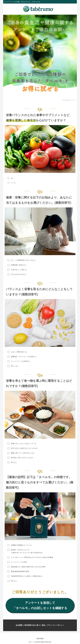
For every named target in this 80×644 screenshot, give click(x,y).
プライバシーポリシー (56, 625)
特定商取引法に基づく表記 (35, 625)
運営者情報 (40, 639)
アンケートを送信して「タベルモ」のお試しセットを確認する (40, 605)
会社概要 (19, 625)
